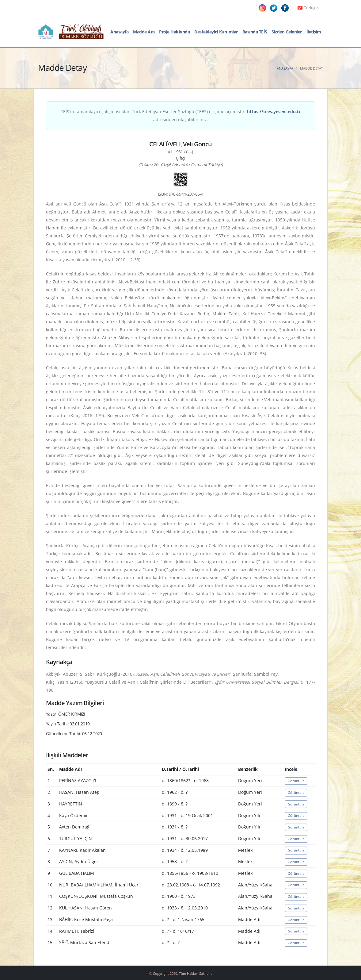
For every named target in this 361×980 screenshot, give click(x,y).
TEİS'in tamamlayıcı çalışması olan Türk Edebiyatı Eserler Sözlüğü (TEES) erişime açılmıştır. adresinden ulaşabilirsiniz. (181, 115)
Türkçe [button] (308, 8)
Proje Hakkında (174, 32)
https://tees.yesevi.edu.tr (274, 111)
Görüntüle (296, 781)
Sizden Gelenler (287, 32)
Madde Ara (144, 32)
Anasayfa (119, 32)
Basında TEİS (255, 32)
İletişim (314, 32)
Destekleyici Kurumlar (216, 32)
